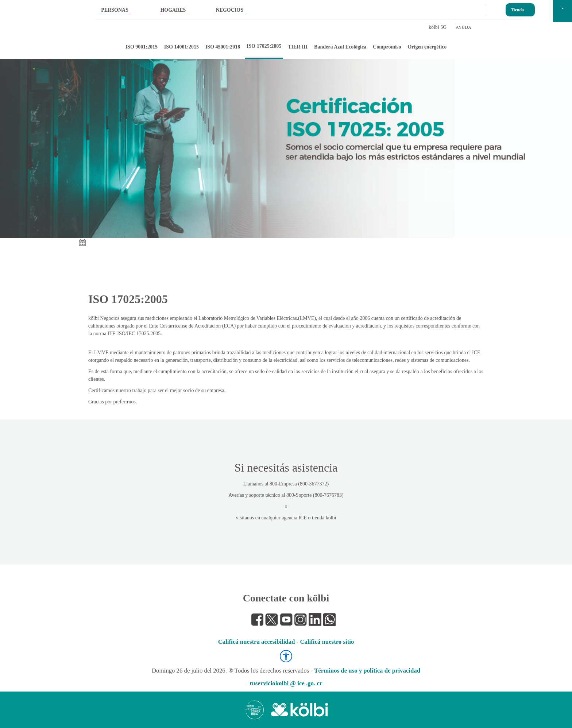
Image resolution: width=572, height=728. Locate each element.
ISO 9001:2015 (142, 47)
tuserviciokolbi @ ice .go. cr (286, 683)
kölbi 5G (438, 27)
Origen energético (427, 47)
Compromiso (387, 47)
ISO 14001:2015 (181, 47)
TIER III (298, 47)
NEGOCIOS (229, 10)
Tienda (517, 8)
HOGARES (173, 10)
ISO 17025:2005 (264, 46)
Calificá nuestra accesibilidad (257, 642)
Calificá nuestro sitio (327, 642)
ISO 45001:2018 (223, 47)
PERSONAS (115, 10)
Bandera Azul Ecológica (340, 47)
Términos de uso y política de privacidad (367, 671)
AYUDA (463, 27)
